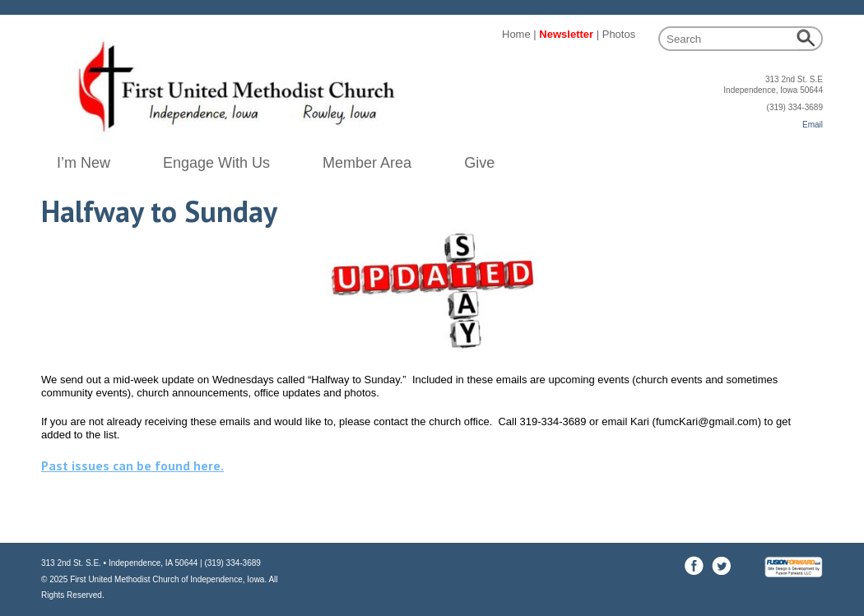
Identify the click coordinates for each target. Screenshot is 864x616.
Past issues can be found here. (132, 465)
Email (813, 125)
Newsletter (566, 34)
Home (516, 34)
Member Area (367, 163)
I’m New (84, 163)
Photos (619, 34)
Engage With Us (216, 163)
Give (479, 163)
